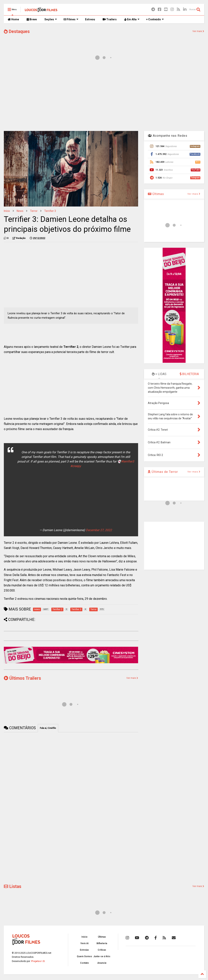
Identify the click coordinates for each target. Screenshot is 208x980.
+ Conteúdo (155, 19)
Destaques (17, 32)
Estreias (84, 950)
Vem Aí (84, 943)
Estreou (90, 19)
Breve (32, 19)
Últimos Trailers (22, 678)
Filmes (71, 19)
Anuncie (102, 963)
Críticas (102, 950)
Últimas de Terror (163, 472)
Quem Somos (84, 956)
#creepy (76, 466)
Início (7, 211)
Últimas (156, 194)
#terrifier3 (128, 461)
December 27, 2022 (99, 530)
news (20, 211)
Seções (51, 19)
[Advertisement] (104, 97)
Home (13, 19)
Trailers (110, 19)
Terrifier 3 (50, 211)
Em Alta (132, 19)
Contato (84, 963)
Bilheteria (102, 943)
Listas (13, 887)
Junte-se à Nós (102, 956)
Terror (34, 211)
